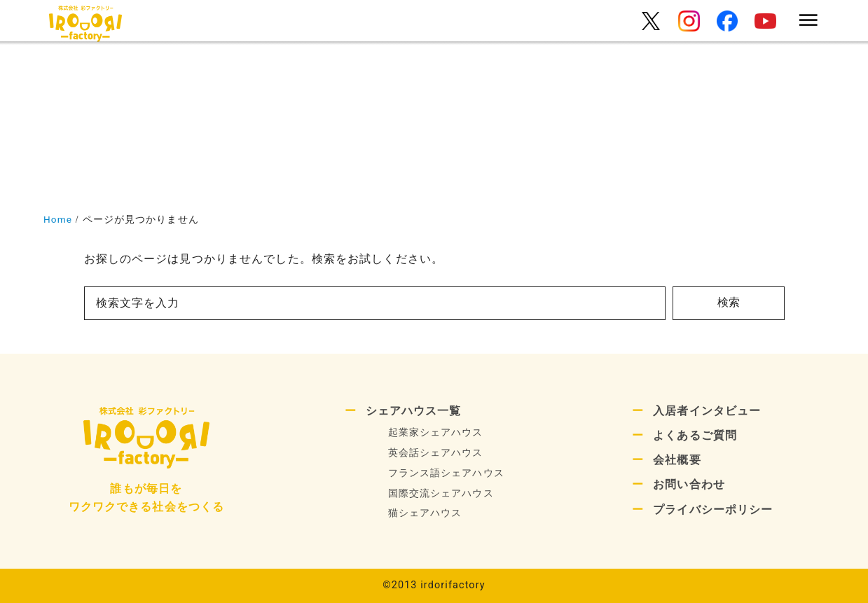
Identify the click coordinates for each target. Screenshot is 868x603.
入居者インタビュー (707, 411)
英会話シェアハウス (436, 453)
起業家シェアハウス (436, 432)
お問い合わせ (689, 484)
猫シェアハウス (425, 513)
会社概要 (677, 460)
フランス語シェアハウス (446, 473)
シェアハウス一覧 (414, 411)
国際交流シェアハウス (441, 493)
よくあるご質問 (695, 435)
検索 (729, 302)
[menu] (809, 21)
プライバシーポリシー (713, 510)
